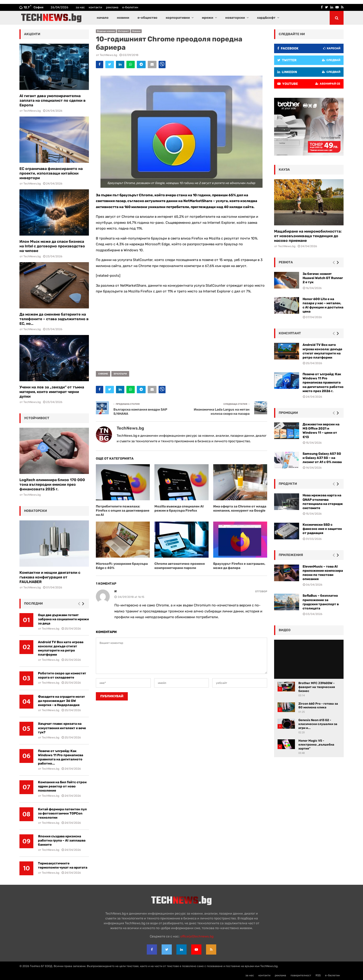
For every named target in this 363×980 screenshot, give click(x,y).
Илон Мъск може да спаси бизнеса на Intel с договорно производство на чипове (52, 246)
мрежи (208, 18)
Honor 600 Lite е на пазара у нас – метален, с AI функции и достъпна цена (323, 305)
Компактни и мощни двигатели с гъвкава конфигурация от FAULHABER (50, 577)
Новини (136, 31)
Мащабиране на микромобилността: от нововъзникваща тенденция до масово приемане (308, 236)
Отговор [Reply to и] (261, 591)
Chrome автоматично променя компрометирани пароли (180, 566)
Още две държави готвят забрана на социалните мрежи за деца (63, 619)
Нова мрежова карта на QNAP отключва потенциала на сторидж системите (323, 502)
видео (285, 630)
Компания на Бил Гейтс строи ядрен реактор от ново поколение (62, 786)
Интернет (123, 31)
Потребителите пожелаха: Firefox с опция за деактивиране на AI (123, 511)
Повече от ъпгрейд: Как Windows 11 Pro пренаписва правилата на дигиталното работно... (61, 757)
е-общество (147, 18)
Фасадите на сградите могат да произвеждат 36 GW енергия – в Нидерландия (61, 701)
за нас (80, 7)
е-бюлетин (130, 7)
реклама (112, 7)
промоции (288, 413)
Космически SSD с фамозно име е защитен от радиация (322, 529)
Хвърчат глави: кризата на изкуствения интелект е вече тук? (62, 728)
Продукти (288, 484)
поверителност (301, 975)
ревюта (286, 262)
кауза (284, 170)
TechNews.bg (108, 55)
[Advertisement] (181, 331)
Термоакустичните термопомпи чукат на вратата (63, 865)
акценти (32, 34)
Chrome (103, 374)
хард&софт (266, 18)
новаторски (235, 18)
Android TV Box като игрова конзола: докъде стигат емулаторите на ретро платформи (61, 648)
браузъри (120, 374)
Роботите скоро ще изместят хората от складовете (62, 675)
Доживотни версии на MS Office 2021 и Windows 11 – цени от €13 (321, 431)
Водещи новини (106, 31)
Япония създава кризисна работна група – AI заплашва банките (62, 840)
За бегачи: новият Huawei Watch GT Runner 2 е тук (323, 278)
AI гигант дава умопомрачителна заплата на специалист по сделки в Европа (53, 100)
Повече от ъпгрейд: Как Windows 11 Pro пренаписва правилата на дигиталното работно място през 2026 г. (323, 383)
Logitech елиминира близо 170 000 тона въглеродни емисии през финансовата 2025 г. (52, 484)
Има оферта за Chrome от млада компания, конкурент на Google (240, 508)
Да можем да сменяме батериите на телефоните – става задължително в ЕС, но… (54, 319)
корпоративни (178, 18)
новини (123, 18)
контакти (95, 7)
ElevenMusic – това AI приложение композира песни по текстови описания (323, 573)
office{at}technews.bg (197, 936)
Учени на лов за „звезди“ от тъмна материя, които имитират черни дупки (52, 392)
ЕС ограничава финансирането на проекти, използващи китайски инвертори (51, 173)
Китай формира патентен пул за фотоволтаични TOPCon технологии (62, 813)
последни (33, 604)
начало (103, 18)
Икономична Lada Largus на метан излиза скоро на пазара (222, 412)
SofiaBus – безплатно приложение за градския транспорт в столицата (321, 602)
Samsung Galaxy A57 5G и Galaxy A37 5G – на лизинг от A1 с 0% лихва (322, 458)
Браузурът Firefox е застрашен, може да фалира (239, 566)
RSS (318, 975)
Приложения (291, 555)
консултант (290, 333)
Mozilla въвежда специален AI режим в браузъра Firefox (179, 508)
